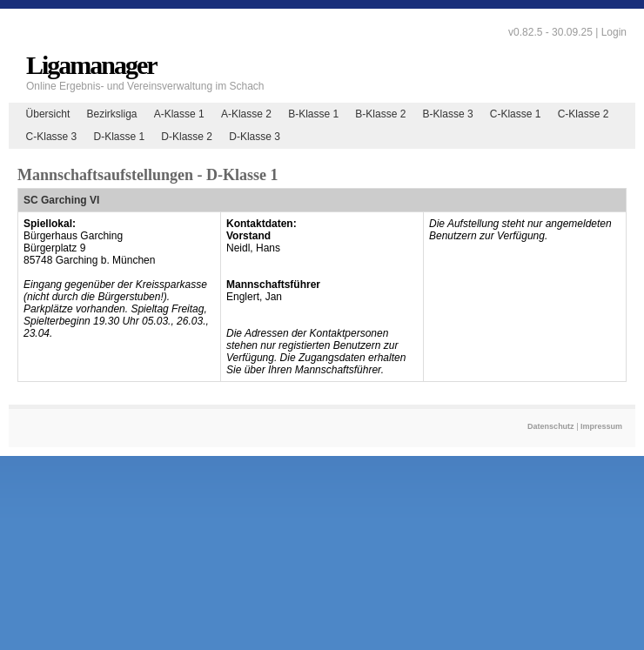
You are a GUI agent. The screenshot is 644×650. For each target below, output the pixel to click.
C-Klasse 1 (516, 114)
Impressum (601, 426)
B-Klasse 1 (313, 114)
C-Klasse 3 (52, 137)
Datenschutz (551, 426)
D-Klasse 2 (187, 137)
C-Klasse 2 (584, 114)
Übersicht (48, 114)
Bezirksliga (111, 114)
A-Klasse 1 (179, 114)
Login (614, 32)
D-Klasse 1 (119, 137)
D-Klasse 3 (255, 137)
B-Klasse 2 (380, 114)
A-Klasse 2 (246, 114)
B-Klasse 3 (448, 114)
